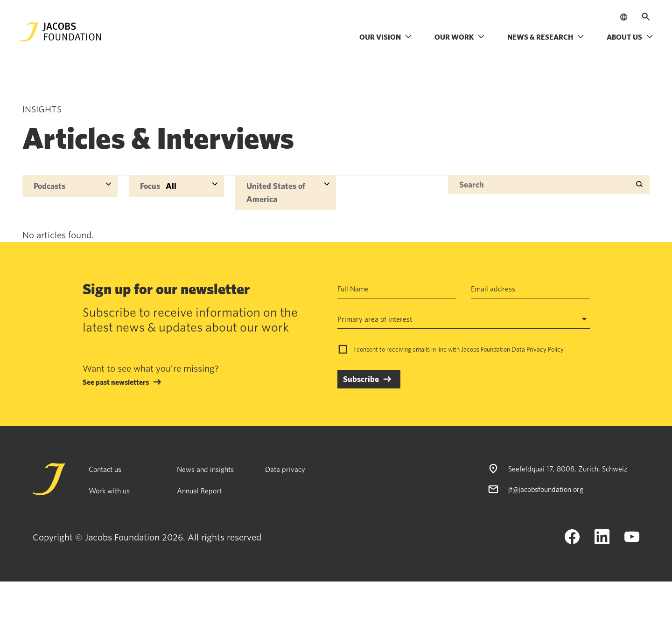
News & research (546, 37)
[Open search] (646, 17)
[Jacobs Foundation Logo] (60, 32)
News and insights (205, 469)
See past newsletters (116, 382)
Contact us (105, 469)
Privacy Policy (545, 349)
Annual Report (199, 491)
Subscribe (361, 379)
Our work (460, 37)
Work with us (109, 491)
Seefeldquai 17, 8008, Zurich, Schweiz (568, 469)
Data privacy (285, 469)
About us (630, 37)
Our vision (386, 37)
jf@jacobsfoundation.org (546, 489)
